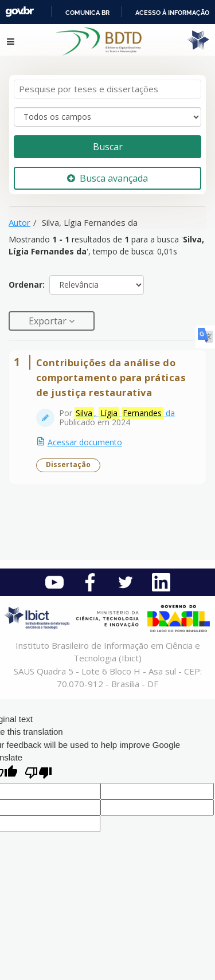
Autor (19, 222)
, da (125, 413)
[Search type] (107, 117)
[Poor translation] (38, 774)
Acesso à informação (172, 13)
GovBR (19, 12)
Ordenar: (27, 285)
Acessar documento (85, 442)
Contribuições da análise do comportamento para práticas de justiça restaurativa (111, 377)
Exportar (49, 321)
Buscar (108, 147)
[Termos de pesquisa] (107, 89)
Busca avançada (107, 178)
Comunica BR (87, 13)
